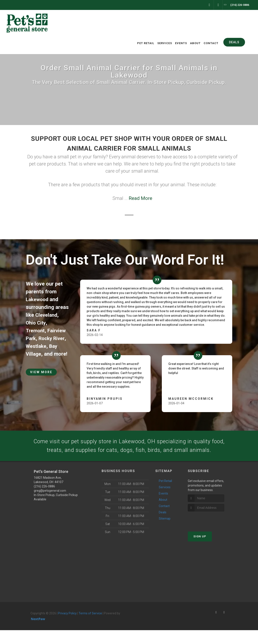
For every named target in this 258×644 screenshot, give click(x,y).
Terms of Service (90, 627)
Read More (140, 198)
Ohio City (36, 323)
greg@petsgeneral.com (50, 504)
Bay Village (39, 354)
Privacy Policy (67, 627)
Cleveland (47, 315)
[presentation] (211, 533)
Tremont (36, 331)
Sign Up (200, 550)
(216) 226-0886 (44, 500)
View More (41, 380)
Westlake (52, 346)
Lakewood (38, 299)
